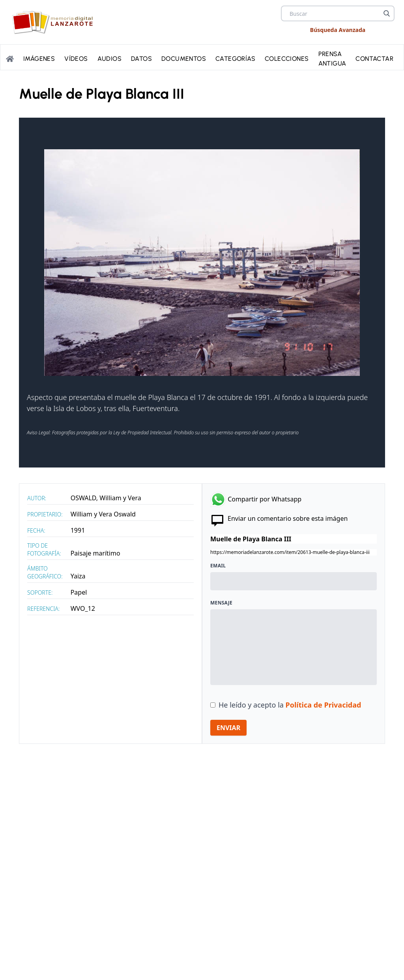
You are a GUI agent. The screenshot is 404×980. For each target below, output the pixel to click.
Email (218, 566)
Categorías (235, 59)
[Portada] (10, 59)
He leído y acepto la (290, 705)
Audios (109, 59)
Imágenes (39, 59)
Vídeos (76, 59)
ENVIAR (228, 728)
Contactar (374, 59)
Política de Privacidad (324, 705)
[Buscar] (387, 13)
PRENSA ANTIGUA (332, 59)
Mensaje (221, 603)
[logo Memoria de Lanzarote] (55, 22)
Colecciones (287, 59)
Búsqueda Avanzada (338, 30)
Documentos (184, 59)
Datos (141, 59)
